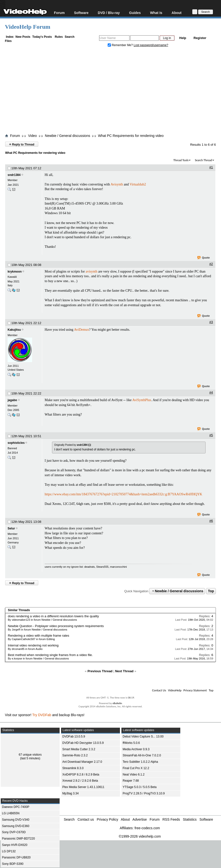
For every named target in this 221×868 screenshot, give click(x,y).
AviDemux (82, 330)
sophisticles (16, 443)
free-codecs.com (147, 828)
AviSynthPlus (142, 400)
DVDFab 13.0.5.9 (74, 736)
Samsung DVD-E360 (16, 826)
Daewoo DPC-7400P (16, 807)
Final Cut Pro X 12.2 (136, 768)
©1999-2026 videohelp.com (140, 836)
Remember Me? (121, 45)
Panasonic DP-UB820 (16, 857)
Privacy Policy (108, 819)
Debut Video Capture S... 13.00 (143, 736)
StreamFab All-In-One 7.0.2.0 (142, 755)
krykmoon (15, 272)
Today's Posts (42, 37)
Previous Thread (100, 671)
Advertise (140, 819)
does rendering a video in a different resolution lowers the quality (53, 616)
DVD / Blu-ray (109, 13)
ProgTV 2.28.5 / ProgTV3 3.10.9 (144, 793)
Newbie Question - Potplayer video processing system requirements (56, 626)
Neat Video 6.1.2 (134, 775)
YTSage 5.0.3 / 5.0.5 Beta (140, 787)
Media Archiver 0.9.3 (136, 749)
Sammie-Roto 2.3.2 (75, 755)
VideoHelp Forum (28, 27)
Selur (11, 528)
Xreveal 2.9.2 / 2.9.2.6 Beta (80, 781)
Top (211, 591)
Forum (59, 13)
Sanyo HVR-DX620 (15, 845)
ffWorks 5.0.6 (131, 743)
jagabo (12, 400)
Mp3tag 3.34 (71, 793)
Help (183, 38)
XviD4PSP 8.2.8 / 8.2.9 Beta (81, 775)
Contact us (86, 819)
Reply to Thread (22, 144)
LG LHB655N (11, 813)
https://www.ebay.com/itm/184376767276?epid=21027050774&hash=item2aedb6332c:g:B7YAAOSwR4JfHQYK (123, 494)
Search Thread (203, 160)
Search (70, 37)
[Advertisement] (113, 92)
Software (81, 13)
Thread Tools (181, 160)
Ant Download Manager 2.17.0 (82, 762)
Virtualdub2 (138, 184)
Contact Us (159, 690)
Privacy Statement (195, 690)
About (177, 13)
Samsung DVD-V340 (16, 820)
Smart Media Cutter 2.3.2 (79, 749)
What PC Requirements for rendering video (131, 136)
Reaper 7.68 (131, 781)
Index (10, 37)
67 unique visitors (30, 755)
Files (8, 41)
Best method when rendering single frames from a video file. (50, 655)
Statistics (190, 819)
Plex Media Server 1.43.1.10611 (83, 787)
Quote (204, 258)
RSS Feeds (171, 819)
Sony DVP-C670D (14, 832)
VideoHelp (175, 690)
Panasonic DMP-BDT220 (18, 839)
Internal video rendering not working (33, 645)
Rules (59, 37)
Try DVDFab (42, 715)
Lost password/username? (151, 45)
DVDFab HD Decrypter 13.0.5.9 (83, 743)
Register (200, 38)
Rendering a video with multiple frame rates (39, 636)
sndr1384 (14, 175)
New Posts (23, 37)
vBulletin (117, 703)
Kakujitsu (14, 330)
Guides (135, 13)
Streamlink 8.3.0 (73, 768)
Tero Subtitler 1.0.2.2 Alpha (140, 762)
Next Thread (124, 671)
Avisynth (117, 184)
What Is (156, 13)
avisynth (91, 271)
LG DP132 (9, 851)
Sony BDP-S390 (13, 864)
